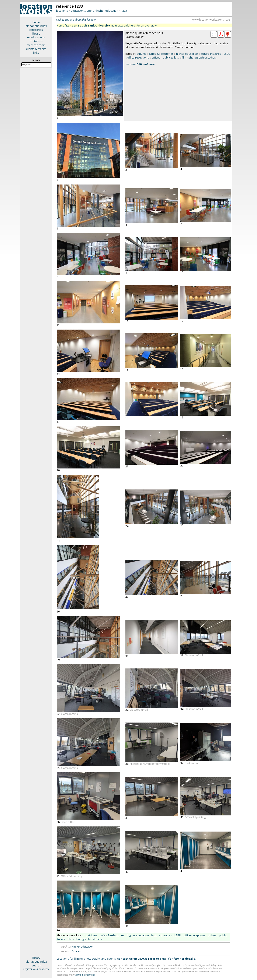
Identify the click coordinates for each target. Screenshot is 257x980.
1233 (124, 11)
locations (62, 11)
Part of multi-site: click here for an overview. (107, 25)
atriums (142, 54)
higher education (107, 11)
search (36, 965)
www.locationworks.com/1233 (211, 20)
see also (140, 64)
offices (156, 57)
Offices (76, 951)
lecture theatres (211, 54)
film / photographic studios (199, 57)
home (36, 22)
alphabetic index (36, 26)
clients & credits (36, 49)
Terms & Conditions (85, 975)
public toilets (171, 57)
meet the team (36, 45)
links (36, 53)
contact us (36, 41)
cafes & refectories (161, 54)
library (36, 34)
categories (36, 30)
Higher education (83, 946)
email (164, 959)
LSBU (227, 54)
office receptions (138, 57)
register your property (36, 969)
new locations (36, 37)
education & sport (82, 11)
